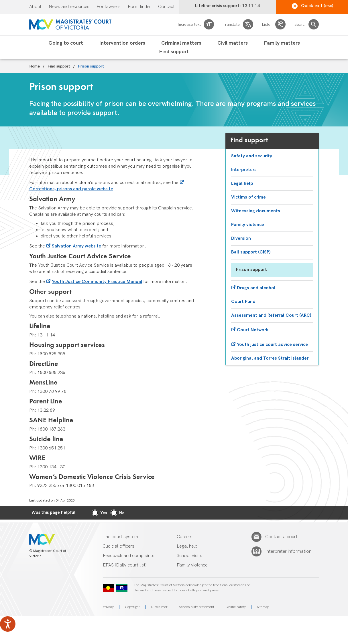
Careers (185, 537)
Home (35, 66)
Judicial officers (119, 546)
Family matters (282, 43)
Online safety (236, 607)
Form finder (139, 7)
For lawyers (109, 7)
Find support (174, 52)
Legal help (242, 184)
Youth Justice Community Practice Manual (97, 282)
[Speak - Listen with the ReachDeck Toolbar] (8, 624)
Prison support (251, 270)
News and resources (69, 7)
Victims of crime (248, 197)
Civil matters (233, 43)
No (122, 513)
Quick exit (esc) (313, 6)
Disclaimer (159, 607)
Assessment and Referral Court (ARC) (271, 315)
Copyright (132, 607)
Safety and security (252, 156)
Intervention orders (122, 43)
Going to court (66, 43)
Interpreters (244, 170)
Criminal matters (181, 43)
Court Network (253, 330)
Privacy (108, 607)
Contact (166, 7)
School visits (189, 556)
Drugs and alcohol (256, 288)
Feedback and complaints (129, 556)
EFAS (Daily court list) (125, 565)
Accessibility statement (196, 607)
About (35, 7)
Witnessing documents (256, 211)
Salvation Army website (76, 246)
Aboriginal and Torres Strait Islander (270, 358)
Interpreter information (288, 552)
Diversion (241, 238)
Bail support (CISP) (251, 252)
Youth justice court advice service (272, 345)
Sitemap (263, 607)
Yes (104, 513)
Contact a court (281, 537)
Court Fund (243, 302)
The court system (120, 537)
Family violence (248, 225)
